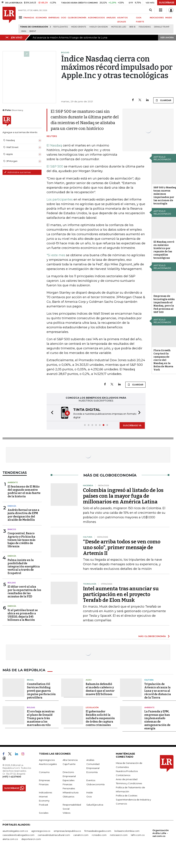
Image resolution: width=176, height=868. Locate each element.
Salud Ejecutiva (95, 804)
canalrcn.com (81, 835)
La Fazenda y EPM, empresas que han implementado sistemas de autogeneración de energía (157, 720)
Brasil (30, 680)
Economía (92, 772)
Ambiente (13, 482)
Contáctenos (123, 775)
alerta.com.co (10, 839)
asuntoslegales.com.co (15, 831)
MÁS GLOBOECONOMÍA (152, 636)
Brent (33, 31)
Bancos (12, 529)
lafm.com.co (138, 835)
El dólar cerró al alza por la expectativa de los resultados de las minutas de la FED (24, 591)
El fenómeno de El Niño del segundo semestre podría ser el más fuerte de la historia (24, 491)
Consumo (44, 772)
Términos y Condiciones (129, 783)
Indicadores (45, 792)
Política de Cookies (127, 795)
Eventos (91, 780)
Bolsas (12, 582)
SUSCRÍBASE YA (132, 425)
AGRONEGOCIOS (96, 18)
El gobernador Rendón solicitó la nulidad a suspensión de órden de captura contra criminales (100, 718)
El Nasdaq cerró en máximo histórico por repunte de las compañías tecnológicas (164, 250)
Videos (66, 812)
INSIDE (169, 18)
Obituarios (68, 796)
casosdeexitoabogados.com (18, 835)
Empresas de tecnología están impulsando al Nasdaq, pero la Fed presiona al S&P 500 (164, 304)
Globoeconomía (95, 784)
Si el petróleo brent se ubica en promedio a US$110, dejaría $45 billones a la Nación (23, 615)
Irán (24, 31)
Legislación (92, 707)
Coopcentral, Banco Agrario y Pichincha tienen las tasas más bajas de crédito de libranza (22, 539)
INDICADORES (157, 18)
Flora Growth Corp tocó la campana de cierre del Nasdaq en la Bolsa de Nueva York (163, 360)
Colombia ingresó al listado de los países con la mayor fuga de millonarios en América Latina (123, 496)
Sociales (44, 812)
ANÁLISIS (111, 18)
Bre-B (132, 27)
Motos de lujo (119, 27)
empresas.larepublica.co (67, 831)
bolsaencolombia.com (127, 831)
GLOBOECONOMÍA (77, 18)
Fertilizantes (60, 27)
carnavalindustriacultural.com (54, 835)
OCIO (64, 18)
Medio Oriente (79, 27)
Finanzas (44, 784)
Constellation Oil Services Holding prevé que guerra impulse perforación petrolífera (41, 690)
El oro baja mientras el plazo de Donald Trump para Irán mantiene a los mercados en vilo (41, 718)
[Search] (151, 10)
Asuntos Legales (48, 764)
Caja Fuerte (69, 764)
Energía (12, 506)
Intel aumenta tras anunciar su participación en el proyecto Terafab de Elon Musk (121, 594)
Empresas (44, 780)
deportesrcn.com (31, 839)
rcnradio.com (99, 835)
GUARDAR (163, 100)
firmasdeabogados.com (98, 831)
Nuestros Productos (127, 771)
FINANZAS (29, 18)
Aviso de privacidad (127, 779)
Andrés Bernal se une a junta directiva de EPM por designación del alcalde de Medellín (23, 515)
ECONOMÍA (41, 18)
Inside (90, 792)
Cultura (149, 680)
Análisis (90, 760)
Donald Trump (162, 27)
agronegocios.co (41, 831)
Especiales (69, 780)
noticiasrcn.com (119, 835)
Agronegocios (47, 760)
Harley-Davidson (99, 27)
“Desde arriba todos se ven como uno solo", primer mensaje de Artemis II (122, 547)
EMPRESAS (54, 18)
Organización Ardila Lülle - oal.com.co (161, 833)
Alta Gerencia (70, 760)
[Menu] (21, 17)
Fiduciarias (145, 27)
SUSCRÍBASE (167, 3)
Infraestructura (71, 792)
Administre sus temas (17, 172)
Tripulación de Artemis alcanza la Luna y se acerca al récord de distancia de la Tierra (158, 690)
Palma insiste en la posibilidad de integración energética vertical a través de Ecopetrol (24, 566)
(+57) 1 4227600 (12, 776)
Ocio (89, 796)
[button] (51, 413)
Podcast (44, 804)
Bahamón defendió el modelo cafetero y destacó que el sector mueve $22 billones (100, 689)
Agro (89, 680)
